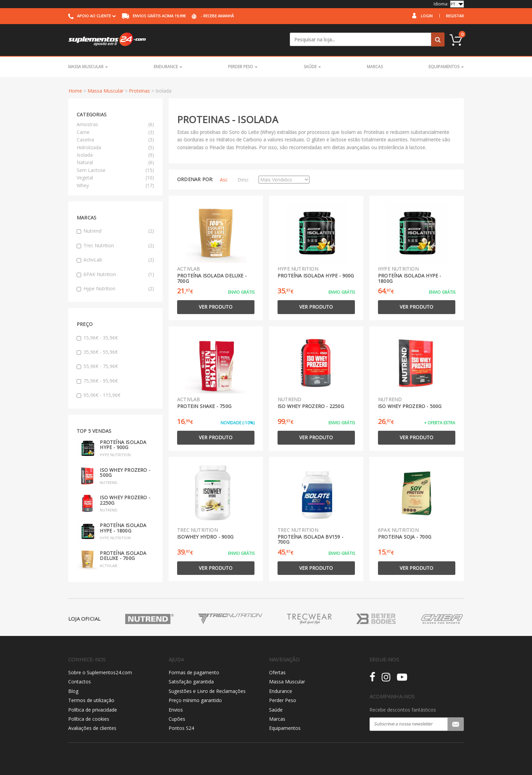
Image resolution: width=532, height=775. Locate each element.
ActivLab (115, 260)
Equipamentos (446, 67)
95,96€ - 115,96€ (99, 395)
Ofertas (277, 672)
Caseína (85, 140)
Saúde (312, 67)
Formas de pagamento (194, 672)
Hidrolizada (89, 147)
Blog (73, 691)
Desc (243, 180)
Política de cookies (89, 719)
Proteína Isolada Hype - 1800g (123, 528)
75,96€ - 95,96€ (97, 381)
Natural (85, 162)
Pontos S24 (181, 728)
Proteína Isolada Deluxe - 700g (123, 556)
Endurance (168, 67)
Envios (176, 710)
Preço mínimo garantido (195, 700)
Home (75, 91)
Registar (455, 16)
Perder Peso (243, 67)
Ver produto (216, 307)
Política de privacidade (93, 710)
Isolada (85, 155)
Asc (224, 180)
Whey (83, 185)
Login (427, 16)
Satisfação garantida (191, 682)
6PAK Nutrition (115, 274)
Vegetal (85, 178)
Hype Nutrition (115, 289)
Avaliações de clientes (92, 728)
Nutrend (115, 231)
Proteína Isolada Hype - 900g (123, 445)
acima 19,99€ (154, 16)
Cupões (177, 719)
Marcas (375, 67)
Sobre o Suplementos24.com (100, 672)
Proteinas (139, 91)
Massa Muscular (88, 67)
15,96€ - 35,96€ (97, 338)
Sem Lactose (91, 170)
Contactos (80, 682)
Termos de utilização (91, 700)
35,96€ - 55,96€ (97, 352)
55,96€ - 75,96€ (97, 366)
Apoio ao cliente (92, 16)
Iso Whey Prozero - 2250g (125, 500)
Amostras (87, 124)
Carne (83, 132)
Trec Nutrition (115, 246)
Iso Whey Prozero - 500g (125, 472)
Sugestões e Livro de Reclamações (207, 691)
